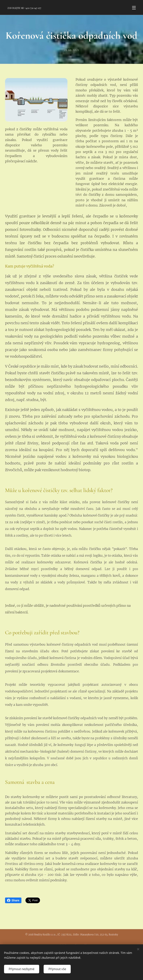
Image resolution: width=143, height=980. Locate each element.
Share (13, 900)
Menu (134, 8)
